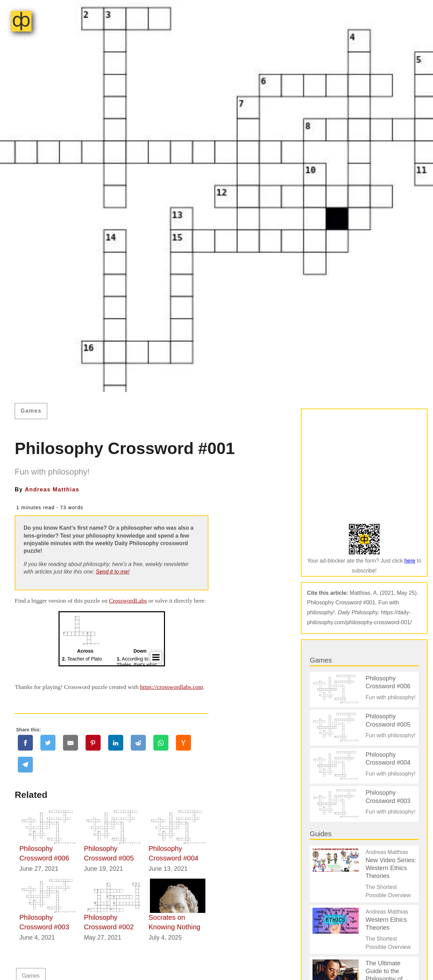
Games (31, 411)
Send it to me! (113, 572)
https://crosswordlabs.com (171, 687)
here (410, 561)
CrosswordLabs (128, 601)
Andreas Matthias (52, 489)
